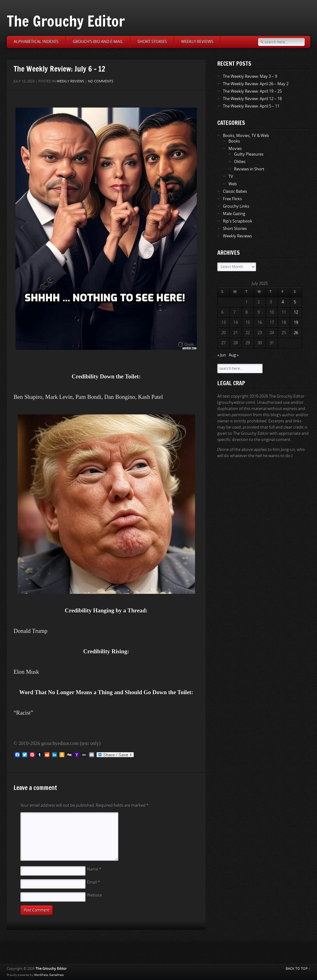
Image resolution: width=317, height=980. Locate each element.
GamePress (56, 975)
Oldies (240, 162)
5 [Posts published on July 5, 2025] (295, 302)
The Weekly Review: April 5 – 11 (251, 106)
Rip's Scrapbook (238, 221)
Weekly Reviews (197, 42)
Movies (235, 149)
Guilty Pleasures (249, 154)
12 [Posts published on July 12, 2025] (296, 312)
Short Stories (152, 42)
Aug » (234, 355)
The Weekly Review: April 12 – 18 (252, 99)
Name (94, 869)
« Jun (222, 355)
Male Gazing (234, 214)
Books (234, 141)
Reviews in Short (249, 169)
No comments (101, 81)
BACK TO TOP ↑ (298, 969)
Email (93, 882)
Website (94, 895)
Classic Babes (235, 191)
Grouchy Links (236, 206)
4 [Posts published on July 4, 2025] (283, 302)
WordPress (41, 975)
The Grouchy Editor (66, 21)
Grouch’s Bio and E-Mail (98, 42)
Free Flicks (232, 199)
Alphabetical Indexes (36, 42)
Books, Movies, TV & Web (246, 136)
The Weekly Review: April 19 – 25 (252, 91)
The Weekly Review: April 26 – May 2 (256, 84)
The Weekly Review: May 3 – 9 (250, 76)
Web (233, 184)
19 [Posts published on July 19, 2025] (296, 322)
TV (231, 177)
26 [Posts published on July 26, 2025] (296, 333)
